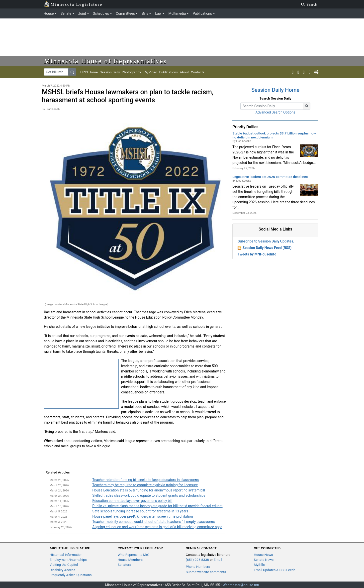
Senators (124, 565)
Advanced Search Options (275, 112)
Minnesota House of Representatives (105, 61)
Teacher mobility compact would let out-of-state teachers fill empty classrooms (153, 522)
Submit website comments (206, 572)
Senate (66, 13)
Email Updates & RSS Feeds (275, 570)
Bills (145, 13)
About (184, 72)
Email (218, 560)
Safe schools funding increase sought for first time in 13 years (140, 511)
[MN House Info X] (293, 72)
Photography (132, 72)
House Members (130, 560)
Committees (125, 13)
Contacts (198, 72)
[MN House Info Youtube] (298, 72)
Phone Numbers (198, 567)
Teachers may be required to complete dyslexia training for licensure (145, 485)
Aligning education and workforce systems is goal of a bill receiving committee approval (160, 527)
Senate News (264, 560)
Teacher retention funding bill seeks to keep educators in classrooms (145, 480)
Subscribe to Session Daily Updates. (266, 241)
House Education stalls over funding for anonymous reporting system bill (149, 490)
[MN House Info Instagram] (304, 72)
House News (263, 555)
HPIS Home (89, 72)
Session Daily (110, 72)
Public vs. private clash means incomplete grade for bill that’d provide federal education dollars (165, 506)
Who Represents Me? (134, 555)
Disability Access (62, 570)
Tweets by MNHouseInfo (257, 254)
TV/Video (150, 72)
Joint (82, 13)
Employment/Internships (68, 560)
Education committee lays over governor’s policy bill (132, 501)
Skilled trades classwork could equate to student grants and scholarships (149, 495)
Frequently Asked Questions (71, 575)
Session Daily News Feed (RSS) (267, 248)
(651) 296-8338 (197, 560)
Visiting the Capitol (64, 565)
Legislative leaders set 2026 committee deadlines (270, 177)
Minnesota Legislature (73, 4)
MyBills (259, 565)
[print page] (316, 72)
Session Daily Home (275, 90)
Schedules (101, 13)
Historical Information (66, 555)
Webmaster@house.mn (241, 585)
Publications (202, 13)
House (49, 13)
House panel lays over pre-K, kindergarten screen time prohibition (142, 516)
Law (158, 13)
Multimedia (177, 13)
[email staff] (309, 72)
